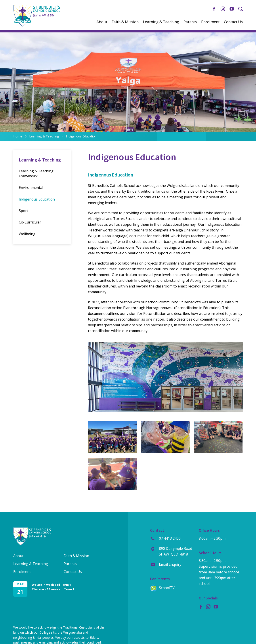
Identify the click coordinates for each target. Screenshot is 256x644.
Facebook (214, 8)
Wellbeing (27, 234)
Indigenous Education (37, 199)
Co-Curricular (30, 222)
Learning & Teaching (161, 22)
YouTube (232, 8)
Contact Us (233, 22)
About (102, 22)
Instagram (223, 8)
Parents (190, 22)
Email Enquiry (170, 564)
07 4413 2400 (170, 538)
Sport (23, 211)
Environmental (31, 188)
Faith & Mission (125, 22)
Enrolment (210, 22)
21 (20, 592)
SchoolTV (167, 588)
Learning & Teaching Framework (36, 173)
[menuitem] (102, 22)
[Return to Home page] (37, 25)
